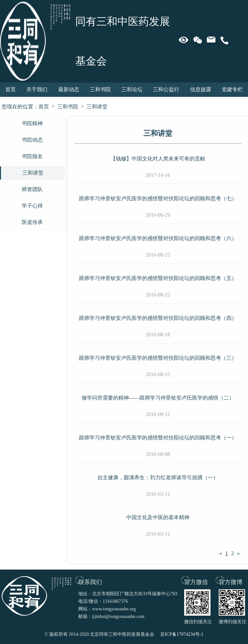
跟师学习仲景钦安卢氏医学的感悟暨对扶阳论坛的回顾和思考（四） (158, 318)
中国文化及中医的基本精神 (158, 517)
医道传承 (32, 222)
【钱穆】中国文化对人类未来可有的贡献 (158, 159)
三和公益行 (166, 89)
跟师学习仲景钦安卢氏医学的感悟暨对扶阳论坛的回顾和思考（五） (158, 278)
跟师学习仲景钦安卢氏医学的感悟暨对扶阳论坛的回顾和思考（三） (158, 358)
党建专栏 (232, 89)
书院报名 (32, 156)
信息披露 (201, 89)
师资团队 (32, 189)
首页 (11, 89)
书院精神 (32, 123)
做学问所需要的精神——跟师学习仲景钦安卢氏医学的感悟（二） (158, 398)
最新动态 (69, 89)
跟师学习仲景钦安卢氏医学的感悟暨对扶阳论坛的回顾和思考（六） (158, 238)
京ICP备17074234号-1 (182, 634)
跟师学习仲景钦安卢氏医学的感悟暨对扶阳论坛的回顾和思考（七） (158, 198)
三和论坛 (132, 89)
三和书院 (100, 89)
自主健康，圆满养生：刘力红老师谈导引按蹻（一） (158, 477)
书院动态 (32, 140)
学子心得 (32, 206)
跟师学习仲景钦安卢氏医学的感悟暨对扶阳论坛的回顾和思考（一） (158, 438)
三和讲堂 (97, 107)
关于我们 (37, 89)
